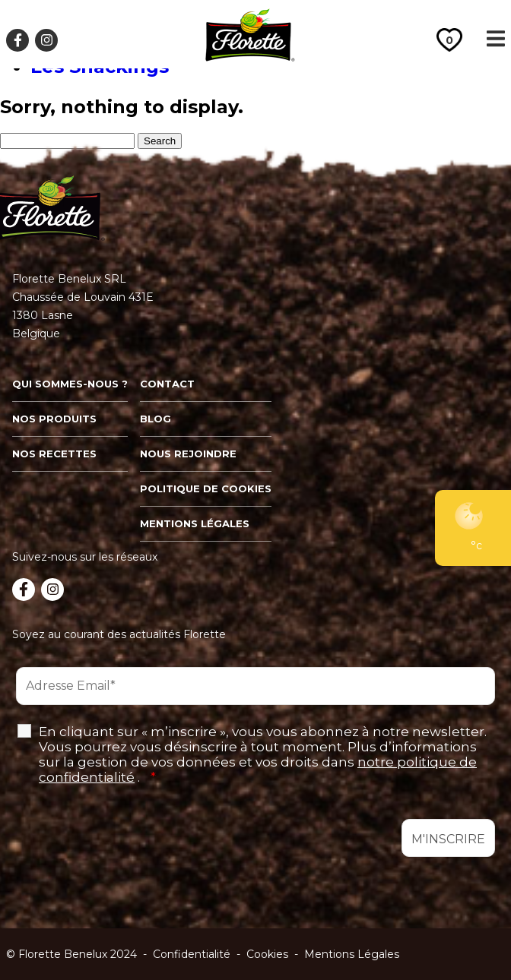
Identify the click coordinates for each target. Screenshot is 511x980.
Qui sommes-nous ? (70, 384)
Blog (156, 419)
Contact (167, 384)
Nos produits (54, 419)
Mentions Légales (352, 954)
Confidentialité (192, 954)
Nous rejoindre (188, 454)
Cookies (267, 954)
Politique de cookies (206, 488)
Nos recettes (54, 454)
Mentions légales (195, 523)
